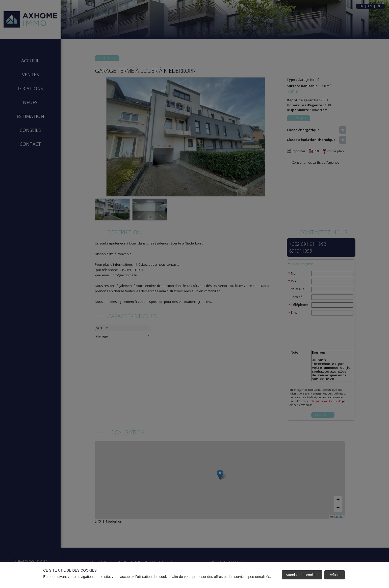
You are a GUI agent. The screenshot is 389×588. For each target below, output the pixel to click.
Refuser (335, 575)
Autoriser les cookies (302, 575)
